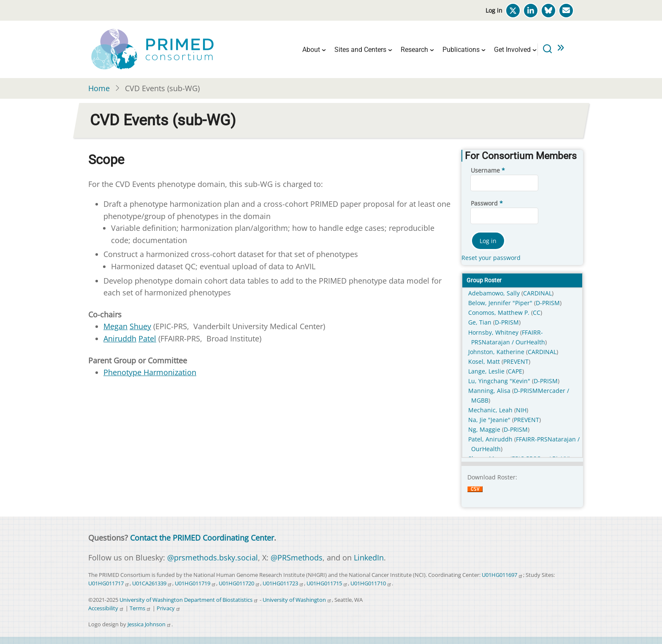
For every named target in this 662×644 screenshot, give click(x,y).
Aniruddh (120, 338)
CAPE (515, 371)
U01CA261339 (152, 583)
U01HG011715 (327, 583)
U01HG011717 (109, 583)
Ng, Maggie (485, 429)
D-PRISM (548, 303)
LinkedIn (369, 557)
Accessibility (106, 608)
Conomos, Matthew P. (500, 313)
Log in (494, 10)
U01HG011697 (502, 575)
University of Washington (297, 600)
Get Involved (512, 50)
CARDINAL (537, 293)
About (311, 50)
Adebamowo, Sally (495, 293)
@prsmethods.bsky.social (213, 557)
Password (484, 203)
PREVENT (516, 361)
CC (537, 313)
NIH (521, 410)
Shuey (140, 326)
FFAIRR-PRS (532, 439)
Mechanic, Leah (491, 410)
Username (485, 170)
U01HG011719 (195, 583)
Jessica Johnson (149, 624)
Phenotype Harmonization (150, 372)
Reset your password (491, 258)
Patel (147, 338)
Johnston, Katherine (497, 352)
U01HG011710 (371, 583)
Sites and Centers (360, 50)
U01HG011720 (239, 583)
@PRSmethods (297, 557)
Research (414, 50)
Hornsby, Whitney (494, 332)
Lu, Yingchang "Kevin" (500, 381)
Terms (140, 608)
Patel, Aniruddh (491, 439)
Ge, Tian (481, 322)
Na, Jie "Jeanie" (490, 420)
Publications (461, 50)
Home (99, 88)
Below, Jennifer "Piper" (501, 303)
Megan (115, 326)
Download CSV (475, 495)
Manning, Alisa (490, 391)
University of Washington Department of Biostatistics (189, 600)
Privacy (169, 608)
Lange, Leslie (487, 371)
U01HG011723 (283, 583)
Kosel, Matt (485, 361)
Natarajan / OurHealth (513, 342)
